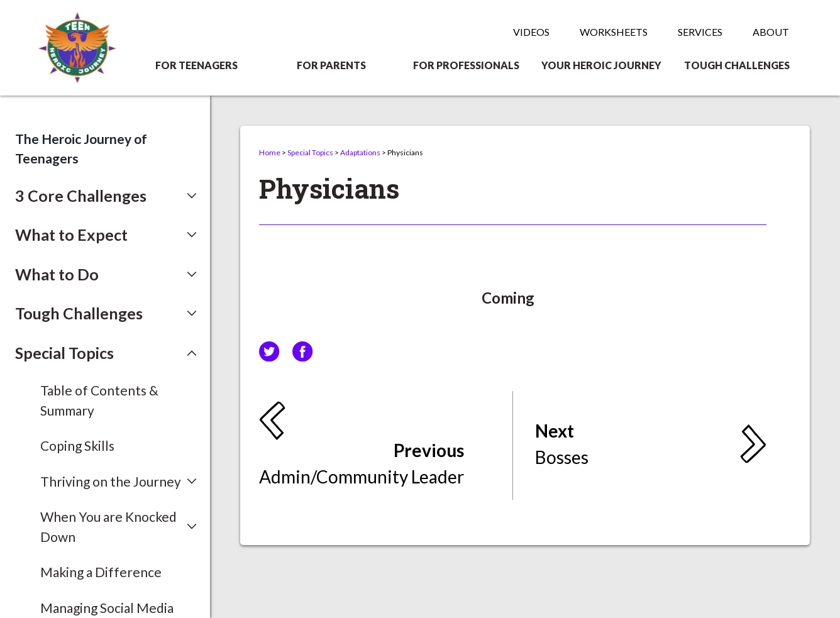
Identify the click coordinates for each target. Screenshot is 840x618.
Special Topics (310, 152)
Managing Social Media (107, 608)
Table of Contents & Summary (99, 400)
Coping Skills (77, 445)
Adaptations (360, 152)
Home (270, 152)
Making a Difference (101, 572)
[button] (106, 196)
